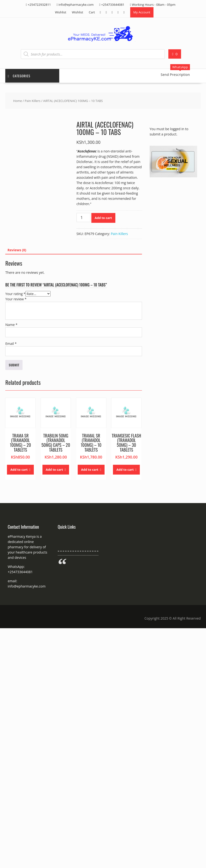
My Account (142, 12)
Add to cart (103, 218)
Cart (92, 12)
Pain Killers (33, 101)
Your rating (15, 294)
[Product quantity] (83, 218)
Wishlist (61, 12)
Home (18, 101)
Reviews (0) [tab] (17, 250)
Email (11, 344)
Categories (19, 76)
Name (11, 325)
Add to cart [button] (19, 470)
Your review (16, 299)
